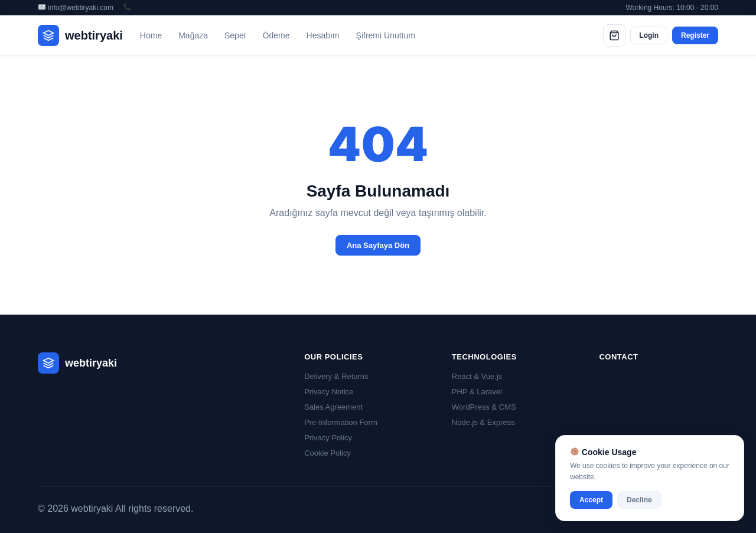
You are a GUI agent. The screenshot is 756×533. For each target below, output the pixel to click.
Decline (639, 500)
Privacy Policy (328, 438)
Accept (591, 500)
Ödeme (276, 35)
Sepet (235, 35)
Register (695, 35)
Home (151, 35)
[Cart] (614, 35)
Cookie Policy (328, 453)
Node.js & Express (483, 422)
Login (649, 35)
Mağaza (193, 35)
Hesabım (323, 35)
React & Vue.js (477, 376)
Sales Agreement (333, 407)
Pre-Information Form (341, 422)
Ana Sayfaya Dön (378, 245)
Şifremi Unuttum (386, 35)
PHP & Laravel (477, 392)
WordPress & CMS (484, 407)
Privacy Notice (329, 392)
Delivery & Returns (336, 376)
